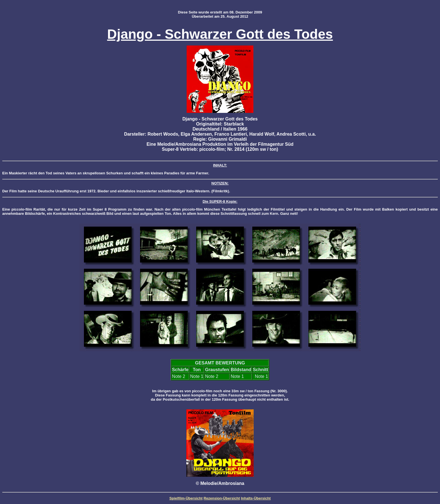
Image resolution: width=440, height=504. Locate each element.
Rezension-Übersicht (222, 498)
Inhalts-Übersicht (256, 498)
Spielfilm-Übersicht (186, 498)
